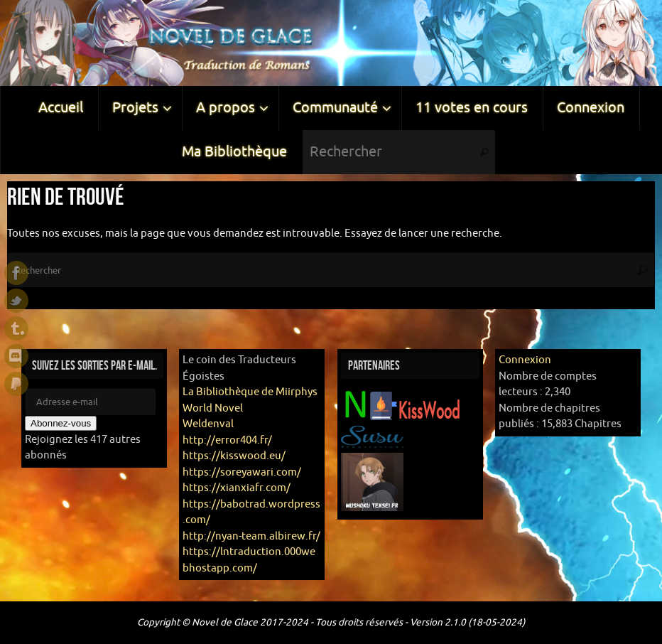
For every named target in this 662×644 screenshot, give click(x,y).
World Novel (213, 408)
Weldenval (208, 424)
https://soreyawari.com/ (242, 472)
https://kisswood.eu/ (234, 456)
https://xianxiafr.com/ (237, 488)
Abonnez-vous (61, 423)
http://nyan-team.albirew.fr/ (251, 536)
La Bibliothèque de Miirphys (250, 392)
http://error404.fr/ (227, 440)
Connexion (525, 360)
